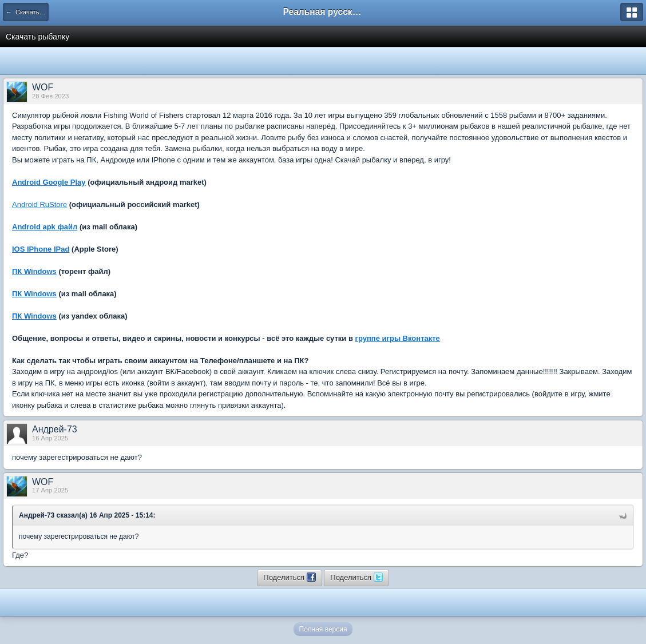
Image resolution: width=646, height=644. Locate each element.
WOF (43, 87)
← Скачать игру (27, 12)
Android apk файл (45, 227)
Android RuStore (39, 204)
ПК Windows (34, 271)
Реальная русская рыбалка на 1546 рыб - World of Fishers (323, 12)
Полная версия (323, 629)
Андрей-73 (55, 429)
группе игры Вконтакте (398, 338)
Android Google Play (49, 182)
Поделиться (289, 577)
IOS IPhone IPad (41, 249)
